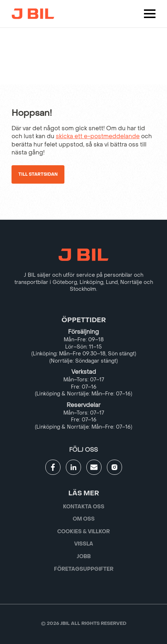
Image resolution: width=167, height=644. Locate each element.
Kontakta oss (84, 507)
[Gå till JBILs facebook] (53, 467)
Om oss (84, 519)
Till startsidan (38, 174)
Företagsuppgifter (84, 569)
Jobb (84, 557)
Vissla (84, 544)
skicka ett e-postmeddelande (98, 136)
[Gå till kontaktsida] (94, 467)
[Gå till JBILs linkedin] (73, 467)
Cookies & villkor (83, 532)
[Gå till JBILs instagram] (114, 467)
